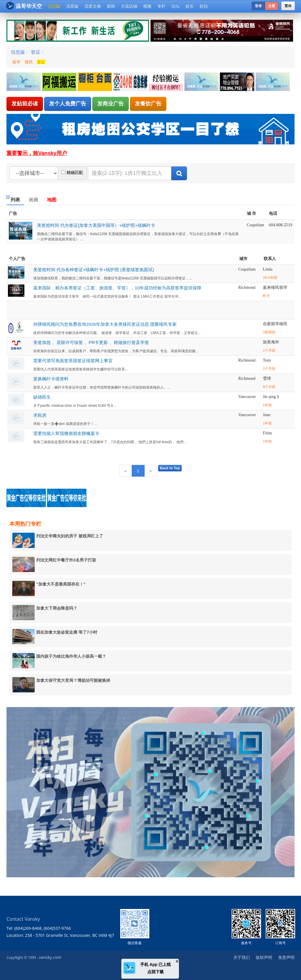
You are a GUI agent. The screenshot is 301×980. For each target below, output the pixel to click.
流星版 (72, 6)
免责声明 (286, 957)
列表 (15, 200)
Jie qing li (271, 397)
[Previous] (126, 471)
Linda (268, 269)
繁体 (288, 6)
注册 (272, 6)
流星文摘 (93, 6)
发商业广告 (111, 104)
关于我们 (242, 957)
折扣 (204, 6)
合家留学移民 (275, 324)
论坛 (175, 6)
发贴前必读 (25, 104)
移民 (29, 62)
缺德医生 (42, 397)
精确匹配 (75, 173)
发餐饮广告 (148, 104)
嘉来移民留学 (275, 287)
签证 (36, 52)
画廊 (34, 200)
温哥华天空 (24, 6)
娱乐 (190, 6)
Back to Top (170, 468)
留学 (16, 62)
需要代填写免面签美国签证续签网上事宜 (73, 361)
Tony (267, 360)
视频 (147, 6)
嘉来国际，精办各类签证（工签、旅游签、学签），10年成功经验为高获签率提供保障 (117, 288)
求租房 (40, 415)
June (267, 415)
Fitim (267, 433)
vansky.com (50, 957)
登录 (258, 6)
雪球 (267, 378)
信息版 (54, 6)
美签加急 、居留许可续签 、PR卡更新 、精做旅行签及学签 (91, 342)
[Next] (151, 471)
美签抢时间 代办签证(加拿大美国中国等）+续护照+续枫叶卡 (96, 225)
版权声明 (264, 957)
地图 (52, 200)
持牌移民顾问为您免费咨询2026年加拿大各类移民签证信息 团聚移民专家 (105, 324)
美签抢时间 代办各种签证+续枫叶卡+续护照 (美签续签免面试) (94, 270)
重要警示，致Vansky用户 (37, 153)
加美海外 (271, 342)
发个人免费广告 (68, 104)
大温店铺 (129, 6)
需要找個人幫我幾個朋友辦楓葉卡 (66, 433)
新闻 (111, 6)
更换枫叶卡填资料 (51, 379)
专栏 (161, 6)
